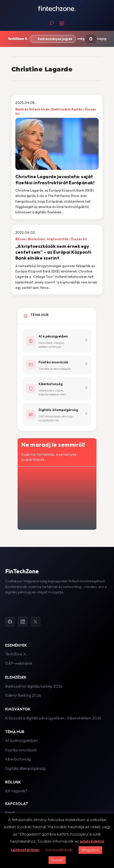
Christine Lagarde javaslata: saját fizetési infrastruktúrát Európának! (55, 179)
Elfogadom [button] (90, 850)
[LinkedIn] (23, 622)
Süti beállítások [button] (59, 850)
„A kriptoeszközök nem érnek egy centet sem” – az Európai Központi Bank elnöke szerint (53, 252)
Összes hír (79, 239)
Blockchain (36, 239)
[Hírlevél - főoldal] (57, 497)
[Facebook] (10, 622)
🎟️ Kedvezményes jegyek (53, 39)
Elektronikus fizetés (67, 109)
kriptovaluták (58, 239)
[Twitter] (35, 622)
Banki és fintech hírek (32, 109)
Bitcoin (21, 239)
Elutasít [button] (57, 860)
